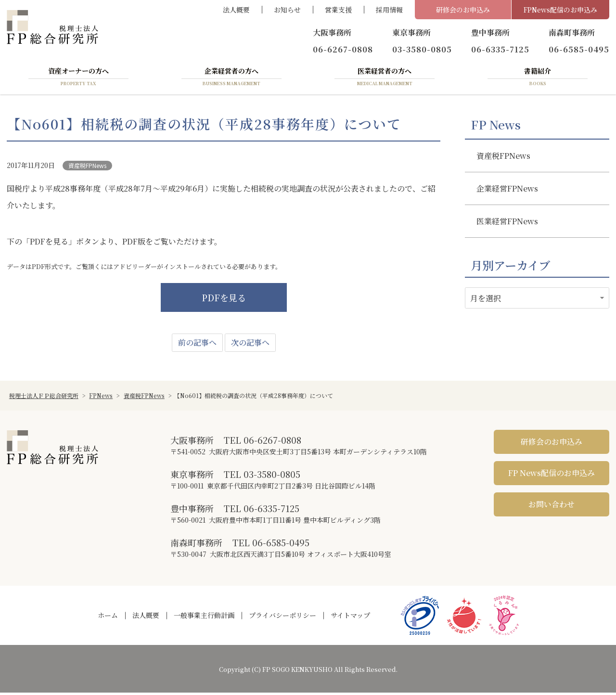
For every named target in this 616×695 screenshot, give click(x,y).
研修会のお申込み (463, 10)
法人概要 (236, 10)
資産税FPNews (87, 167)
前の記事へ (197, 345)
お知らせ (287, 10)
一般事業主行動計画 (204, 618)
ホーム (108, 618)
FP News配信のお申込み (552, 475)
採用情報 (389, 10)
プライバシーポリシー (282, 618)
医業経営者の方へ (385, 78)
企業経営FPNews (507, 190)
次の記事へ (250, 345)
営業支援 (338, 10)
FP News (496, 127)
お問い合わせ (552, 507)
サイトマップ (350, 618)
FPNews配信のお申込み (560, 10)
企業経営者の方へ (231, 78)
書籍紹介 (538, 78)
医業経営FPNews (507, 223)
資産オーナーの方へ (78, 78)
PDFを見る (224, 300)
